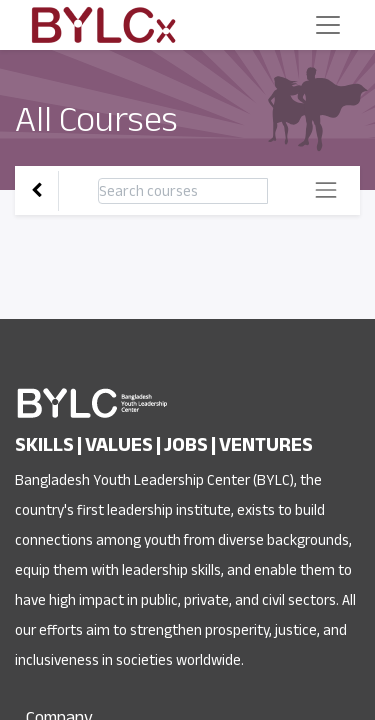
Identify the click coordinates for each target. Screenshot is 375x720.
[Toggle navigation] (326, 190)
